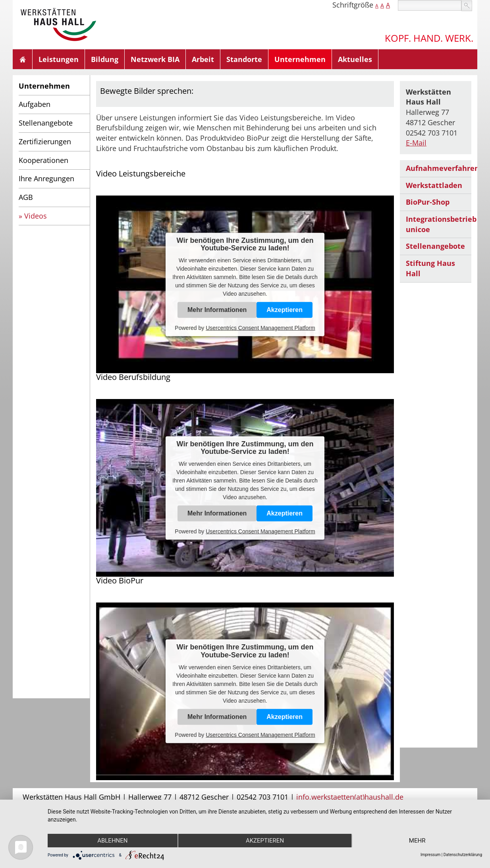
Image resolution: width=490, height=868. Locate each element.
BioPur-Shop (428, 202)
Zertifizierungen (45, 141)
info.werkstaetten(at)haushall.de (350, 797)
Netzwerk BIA (155, 59)
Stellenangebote (46, 123)
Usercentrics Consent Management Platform (260, 328)
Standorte (244, 59)
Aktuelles (355, 59)
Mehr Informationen (217, 310)
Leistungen (59, 59)
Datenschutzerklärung (463, 855)
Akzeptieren (285, 310)
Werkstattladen (434, 185)
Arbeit (203, 59)
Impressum (430, 855)
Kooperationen (43, 160)
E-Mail (416, 143)
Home (23, 59)
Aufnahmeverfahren (439, 168)
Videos (36, 216)
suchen (467, 6)
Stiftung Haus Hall (430, 268)
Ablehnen (112, 841)
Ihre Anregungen (46, 178)
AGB (26, 197)
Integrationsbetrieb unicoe (439, 224)
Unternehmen (300, 59)
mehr (417, 841)
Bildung (105, 59)
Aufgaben (35, 104)
